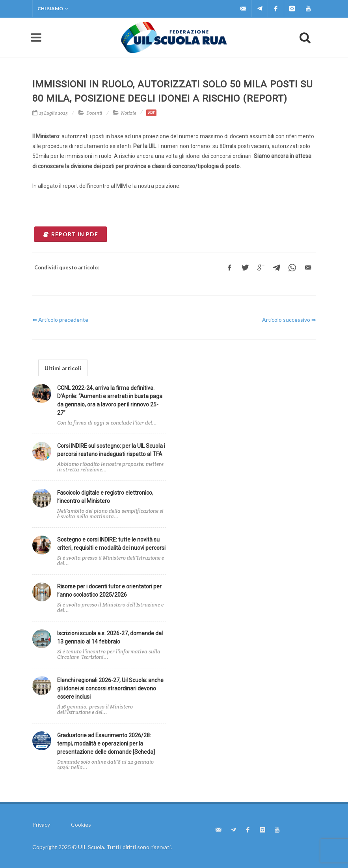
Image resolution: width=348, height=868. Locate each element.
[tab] (63, 368)
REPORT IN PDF (71, 234)
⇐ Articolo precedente (60, 320)
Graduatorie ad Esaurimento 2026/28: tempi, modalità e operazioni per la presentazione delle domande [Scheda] (106, 744)
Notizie (129, 113)
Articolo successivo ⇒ (289, 320)
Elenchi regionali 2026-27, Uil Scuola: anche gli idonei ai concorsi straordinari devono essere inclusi (110, 688)
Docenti (94, 113)
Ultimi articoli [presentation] (63, 368)
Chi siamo (53, 9)
